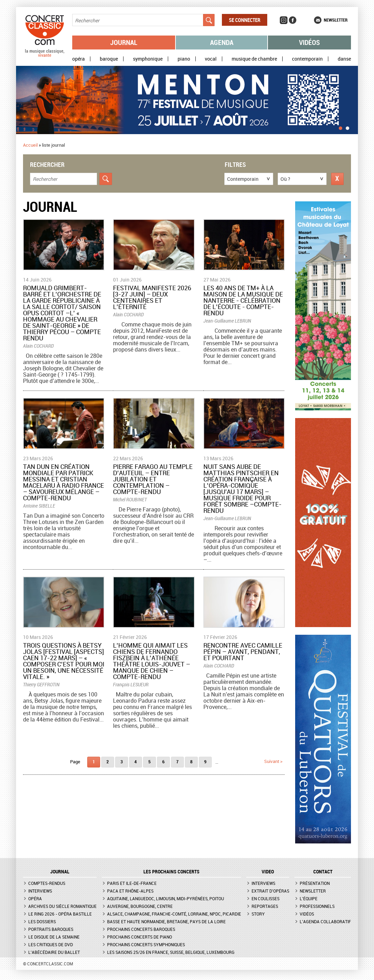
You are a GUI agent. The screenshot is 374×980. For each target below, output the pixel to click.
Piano (184, 59)
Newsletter (336, 20)
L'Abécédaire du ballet (54, 952)
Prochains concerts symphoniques (146, 944)
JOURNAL (60, 872)
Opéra (78, 59)
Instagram (284, 20)
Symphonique (148, 59)
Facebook (293, 20)
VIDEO (268, 872)
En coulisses (265, 898)
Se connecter (245, 20)
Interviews (40, 891)
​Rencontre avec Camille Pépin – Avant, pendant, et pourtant (243, 651)
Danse (344, 59)
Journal (124, 42)
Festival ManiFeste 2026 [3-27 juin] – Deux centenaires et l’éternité (152, 297)
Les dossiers (42, 921)
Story (258, 914)
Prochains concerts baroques (141, 929)
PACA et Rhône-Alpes (130, 891)
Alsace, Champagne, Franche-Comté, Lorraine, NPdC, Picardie (174, 914)
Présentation (315, 883)
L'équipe (309, 898)
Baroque (109, 59)
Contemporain (307, 59)
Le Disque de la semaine (54, 937)
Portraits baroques (51, 929)
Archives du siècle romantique (62, 906)
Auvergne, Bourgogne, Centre (140, 906)
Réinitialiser (337, 179)
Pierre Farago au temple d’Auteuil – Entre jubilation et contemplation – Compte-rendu (153, 479)
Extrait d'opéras (270, 891)
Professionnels (317, 906)
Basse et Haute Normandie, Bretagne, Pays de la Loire (166, 921)
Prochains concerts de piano (140, 937)
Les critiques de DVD (51, 944)
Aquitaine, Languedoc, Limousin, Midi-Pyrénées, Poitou (166, 898)
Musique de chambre (254, 59)
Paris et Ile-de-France (132, 883)
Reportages (265, 906)
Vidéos (309, 42)
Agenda (222, 42)
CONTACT (323, 872)
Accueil (30, 145)
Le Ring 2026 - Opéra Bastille (60, 914)
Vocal (211, 59)
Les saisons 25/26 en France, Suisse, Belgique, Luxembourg (171, 952)
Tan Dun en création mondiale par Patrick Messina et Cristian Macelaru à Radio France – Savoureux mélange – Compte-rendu (63, 482)
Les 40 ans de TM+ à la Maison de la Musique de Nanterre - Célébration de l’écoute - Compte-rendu (243, 300)
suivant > (273, 761)
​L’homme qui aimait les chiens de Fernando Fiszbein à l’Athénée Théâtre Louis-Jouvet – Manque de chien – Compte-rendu (152, 661)
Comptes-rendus (47, 883)
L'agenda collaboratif (325, 921)
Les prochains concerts (171, 872)
